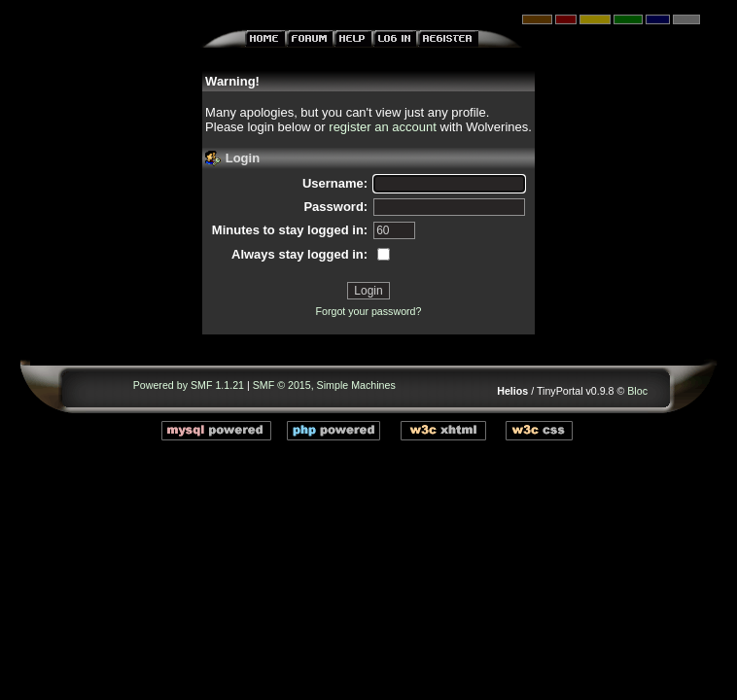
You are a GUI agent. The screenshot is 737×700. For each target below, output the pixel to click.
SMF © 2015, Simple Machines (324, 385)
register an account (383, 127)
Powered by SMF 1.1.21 (189, 385)
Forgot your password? (368, 311)
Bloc (637, 391)
